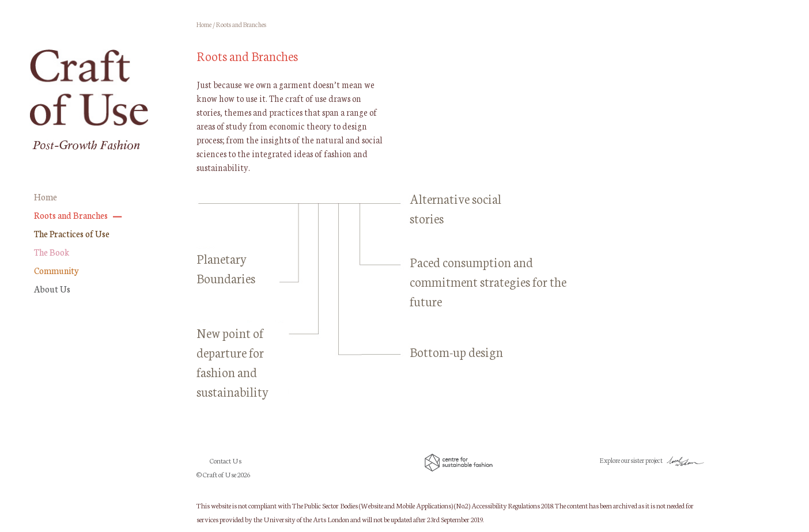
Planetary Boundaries (226, 268)
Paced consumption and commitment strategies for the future (488, 281)
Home (46, 197)
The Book (52, 252)
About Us (52, 289)
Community (56, 270)
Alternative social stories (455, 208)
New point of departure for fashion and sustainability (233, 362)
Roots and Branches (71, 215)
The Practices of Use (72, 233)
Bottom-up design (456, 351)
